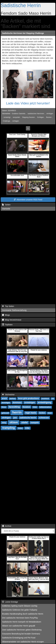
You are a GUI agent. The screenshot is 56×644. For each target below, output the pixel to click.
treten (20, 428)
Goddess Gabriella (18, 114)
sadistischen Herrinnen (36, 114)
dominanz (17, 403)
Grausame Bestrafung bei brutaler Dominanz (21, 634)
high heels (31, 413)
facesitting (14, 407)
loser (50, 413)
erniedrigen (30, 403)
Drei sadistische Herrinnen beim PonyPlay (20, 618)
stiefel (24, 422)
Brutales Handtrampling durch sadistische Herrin (23, 614)
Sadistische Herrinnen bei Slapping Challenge (23, 33)
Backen (49, 117)
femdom (26, 407)
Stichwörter (8, 395)
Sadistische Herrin (21, 5)
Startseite (6, 209)
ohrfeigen (50, 114)
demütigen (6, 403)
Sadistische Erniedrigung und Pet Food (19, 638)
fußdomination (45, 407)
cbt (53, 399)
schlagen (16, 121)
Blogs (6, 315)
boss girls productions (29, 398)
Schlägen (41, 117)
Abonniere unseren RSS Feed (28, 200)
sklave (14, 422)
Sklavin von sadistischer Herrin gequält (19, 626)
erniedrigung (44, 402)
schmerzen (44, 418)
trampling (9, 428)
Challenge (6, 121)
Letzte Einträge (10, 602)
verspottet (16, 117)
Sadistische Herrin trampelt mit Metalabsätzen (22, 622)
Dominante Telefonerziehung (14, 310)
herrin (17, 412)
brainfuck (45, 399)
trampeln (35, 423)
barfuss (13, 399)
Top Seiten (8, 306)
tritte (27, 428)
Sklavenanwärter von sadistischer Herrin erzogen (23, 642)
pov (15, 418)
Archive (7, 526)
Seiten (6, 205)
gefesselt (5, 413)
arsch (4, 398)
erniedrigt (7, 117)
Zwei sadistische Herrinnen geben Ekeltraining (22, 630)
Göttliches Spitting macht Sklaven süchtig (20, 606)
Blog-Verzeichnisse (12, 320)
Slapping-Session (29, 117)
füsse (4, 407)
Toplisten (7, 325)
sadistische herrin (28, 418)
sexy (4, 423)
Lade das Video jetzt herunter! (28, 103)
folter (35, 407)
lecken (42, 413)
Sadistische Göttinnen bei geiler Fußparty (20, 610)
